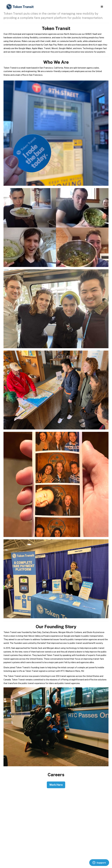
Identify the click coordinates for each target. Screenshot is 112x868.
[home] (20, 7)
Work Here (56, 785)
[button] (102, 7)
